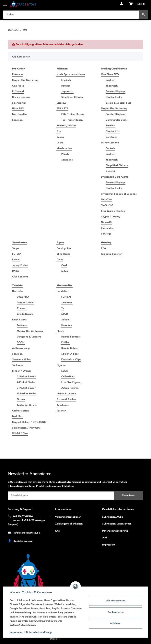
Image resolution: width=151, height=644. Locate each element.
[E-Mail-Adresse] (61, 496)
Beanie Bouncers (71, 337)
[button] (122, 4)
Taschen (61, 411)
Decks (60, 143)
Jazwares (67, 303)
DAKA (16, 271)
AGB (105, 538)
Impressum (109, 545)
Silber (65, 271)
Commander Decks (117, 120)
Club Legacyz (20, 277)
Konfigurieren (116, 612)
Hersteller (18, 291)
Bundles (110, 126)
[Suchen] (71, 15)
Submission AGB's (113, 517)
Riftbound (18, 92)
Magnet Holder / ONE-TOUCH (30, 422)
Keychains (63, 405)
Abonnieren (128, 496)
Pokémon (17, 74)
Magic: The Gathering (25, 80)
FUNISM (66, 297)
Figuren (61, 365)
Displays (62, 103)
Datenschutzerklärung (69, 482)
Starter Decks (114, 97)
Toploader (18, 365)
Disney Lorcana (21, 97)
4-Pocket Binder (26, 382)
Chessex (22, 308)
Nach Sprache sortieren (71, 74)
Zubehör (111, 171)
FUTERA (17, 254)
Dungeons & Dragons (29, 337)
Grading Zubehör (111, 254)
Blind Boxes (63, 254)
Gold (64, 265)
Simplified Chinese (72, 97)
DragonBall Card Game (115, 177)
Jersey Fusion (20, 265)
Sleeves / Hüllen (22, 360)
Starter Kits (113, 131)
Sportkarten (19, 103)
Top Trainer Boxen (72, 120)
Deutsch (66, 86)
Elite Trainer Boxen (72, 114)
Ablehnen (116, 623)
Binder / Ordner (22, 371)
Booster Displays (116, 92)
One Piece (18, 86)
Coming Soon (64, 248)
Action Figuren (70, 388)
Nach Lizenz (19, 320)
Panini (16, 260)
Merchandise (20, 114)
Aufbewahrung (21, 348)
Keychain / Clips (71, 360)
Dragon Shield (25, 303)
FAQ (58, 531)
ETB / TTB (62, 109)
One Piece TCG (110, 74)
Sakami (66, 320)
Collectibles (68, 377)
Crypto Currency (111, 217)
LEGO (65, 371)
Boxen (60, 137)
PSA (104, 248)
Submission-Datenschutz (117, 524)
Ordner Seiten (20, 411)
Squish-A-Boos (70, 354)
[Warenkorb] (137, 4)
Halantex (67, 325)
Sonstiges (18, 120)
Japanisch (67, 92)
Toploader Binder (27, 405)
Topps (16, 248)
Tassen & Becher (66, 399)
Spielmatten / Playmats (26, 428)
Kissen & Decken (66, 394)
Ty (63, 308)
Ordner (21, 399)
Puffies (65, 343)
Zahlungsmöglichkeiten (69, 524)
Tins (59, 131)
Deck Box (17, 416)
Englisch (66, 80)
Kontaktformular (23, 541)
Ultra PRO (18, 109)
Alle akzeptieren (116, 601)
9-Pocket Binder (26, 388)
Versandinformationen (68, 517)
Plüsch (65, 154)
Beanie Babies (70, 348)
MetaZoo (106, 200)
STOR (65, 314)
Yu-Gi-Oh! (107, 205)
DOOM (21, 343)
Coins (60, 260)
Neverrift (106, 222)
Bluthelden (107, 228)
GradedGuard (25, 314)
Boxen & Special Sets (118, 103)
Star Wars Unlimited (113, 211)
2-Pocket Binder (26, 377)
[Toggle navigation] (5, 2)
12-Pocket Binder (27, 394)
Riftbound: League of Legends (119, 194)
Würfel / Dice (20, 434)
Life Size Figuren (71, 382)
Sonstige (106, 234)
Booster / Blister (66, 126)
